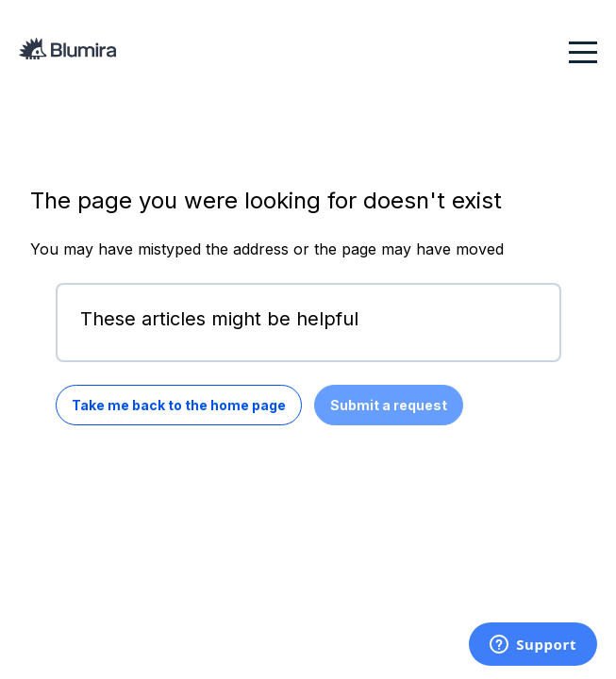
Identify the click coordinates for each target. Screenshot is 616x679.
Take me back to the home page (179, 405)
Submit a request (389, 405)
